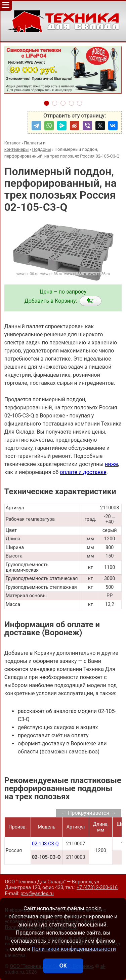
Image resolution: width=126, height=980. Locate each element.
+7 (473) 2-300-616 (97, 888)
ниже (111, 464)
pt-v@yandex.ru (37, 894)
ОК (63, 966)
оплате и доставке (83, 472)
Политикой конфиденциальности (74, 949)
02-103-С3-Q (45, 844)
